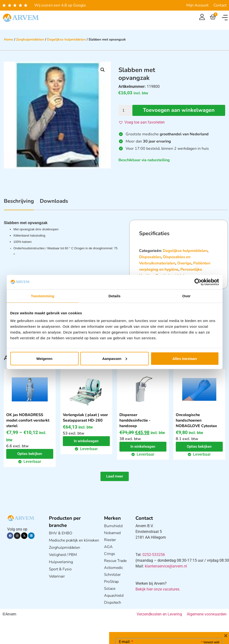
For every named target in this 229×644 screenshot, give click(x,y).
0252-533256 (154, 555)
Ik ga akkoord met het (157, 614)
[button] (225, 18)
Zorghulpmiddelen (30, 39)
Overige (184, 263)
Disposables (150, 257)
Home (9, 39)
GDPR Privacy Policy (178, 613)
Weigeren (44, 358)
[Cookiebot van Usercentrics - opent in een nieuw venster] (198, 282)
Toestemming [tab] (43, 296)
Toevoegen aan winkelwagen (179, 110)
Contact (220, 5)
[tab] (19, 204)
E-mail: (126, 570)
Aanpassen (115, 358)
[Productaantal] (125, 110)
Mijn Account (197, 5)
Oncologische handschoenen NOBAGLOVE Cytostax (196, 420)
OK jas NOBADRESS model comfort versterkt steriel (28, 420)
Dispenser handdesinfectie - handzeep (135, 420)
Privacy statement (202, 603)
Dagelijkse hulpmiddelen (66, 39)
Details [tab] (115, 296)
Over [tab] (186, 296)
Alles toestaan (185, 358)
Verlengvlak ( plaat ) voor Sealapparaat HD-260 (85, 418)
